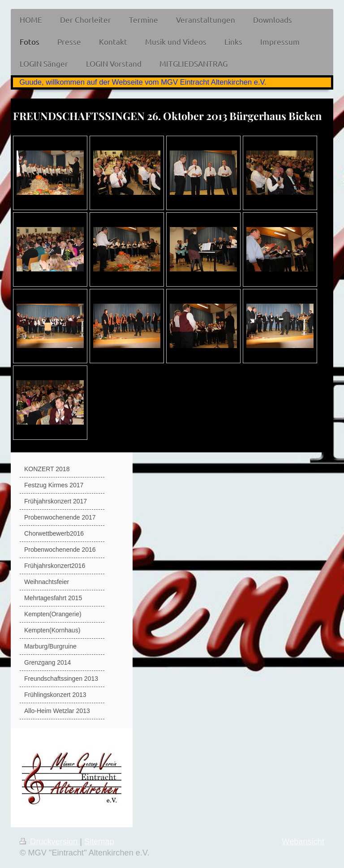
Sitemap (99, 842)
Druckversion (50, 842)
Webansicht (303, 842)
